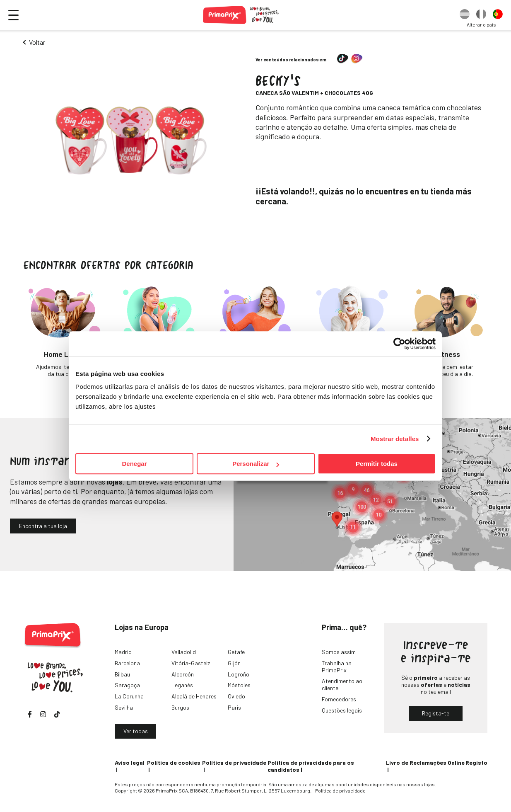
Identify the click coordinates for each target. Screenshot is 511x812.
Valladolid (184, 652)
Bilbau (122, 674)
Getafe (236, 652)
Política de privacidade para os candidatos (311, 766)
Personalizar (256, 464)
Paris (234, 707)
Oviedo (236, 696)
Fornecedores (339, 699)
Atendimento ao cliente (342, 684)
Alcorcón (183, 674)
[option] (465, 15)
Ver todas (136, 731)
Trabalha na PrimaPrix (337, 667)
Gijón (234, 663)
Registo (476, 762)
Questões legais (342, 710)
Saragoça (127, 685)
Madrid (123, 652)
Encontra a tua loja (43, 526)
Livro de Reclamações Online (425, 762)
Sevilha (124, 707)
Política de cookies (174, 762)
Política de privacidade (234, 762)
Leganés (182, 685)
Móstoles (239, 685)
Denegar (134, 464)
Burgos (180, 707)
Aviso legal (130, 762)
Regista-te (436, 713)
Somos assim (339, 652)
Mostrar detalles (395, 439)
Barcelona (127, 663)
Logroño (239, 674)
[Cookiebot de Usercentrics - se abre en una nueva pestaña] (399, 344)
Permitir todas (377, 464)
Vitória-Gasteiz (191, 663)
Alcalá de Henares (194, 696)
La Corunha (129, 696)
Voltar (37, 42)
